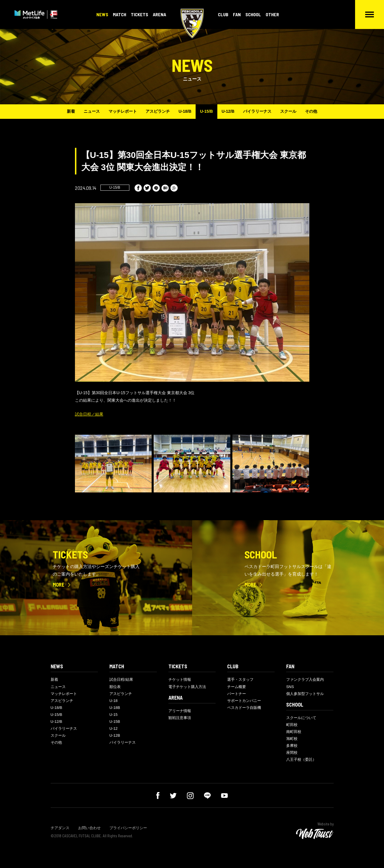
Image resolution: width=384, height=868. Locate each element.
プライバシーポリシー (128, 828)
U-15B (115, 721)
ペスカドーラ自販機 (244, 708)
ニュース (92, 111)
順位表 (115, 687)
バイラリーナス (257, 111)
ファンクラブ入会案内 (305, 679)
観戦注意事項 (180, 718)
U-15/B (206, 111)
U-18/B (185, 111)
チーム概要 (237, 687)
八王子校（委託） (301, 759)
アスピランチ (158, 111)
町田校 (292, 725)
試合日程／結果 (89, 414)
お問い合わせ (89, 828)
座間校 (292, 753)
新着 (71, 111)
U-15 (113, 715)
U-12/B (228, 111)
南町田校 (294, 732)
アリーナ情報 (180, 711)
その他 (311, 111)
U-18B (115, 708)
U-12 (113, 728)
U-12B (115, 735)
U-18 (113, 701)
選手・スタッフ (240, 679)
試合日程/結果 (121, 679)
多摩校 (292, 746)
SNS (290, 687)
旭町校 (292, 739)
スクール (288, 111)
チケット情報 (180, 679)
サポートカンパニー (244, 701)
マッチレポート (123, 111)
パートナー (237, 694)
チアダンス (60, 828)
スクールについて (301, 718)
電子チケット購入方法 (187, 687)
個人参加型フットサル (305, 694)
